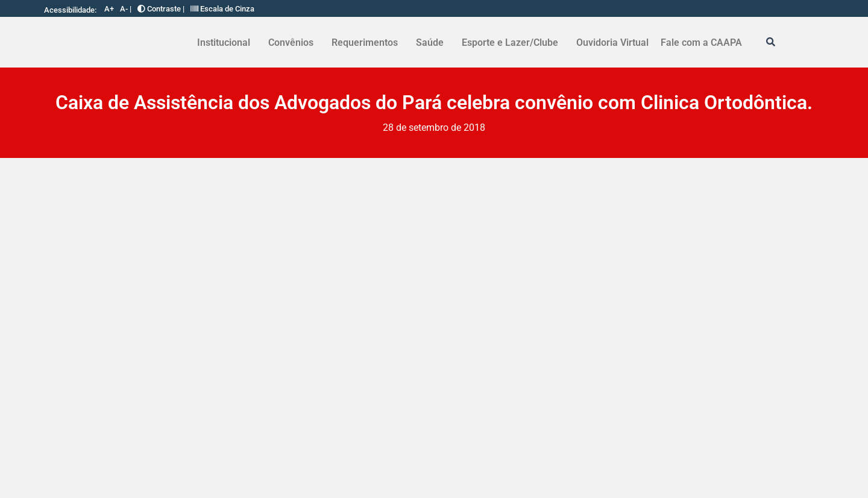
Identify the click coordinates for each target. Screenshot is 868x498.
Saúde (430, 43)
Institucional (224, 43)
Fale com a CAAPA (701, 43)
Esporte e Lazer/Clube (510, 43)
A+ (109, 9)
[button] (227, 43)
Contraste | (161, 9)
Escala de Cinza (222, 9)
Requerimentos (365, 43)
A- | (126, 9)
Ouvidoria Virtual (612, 43)
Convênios (291, 43)
